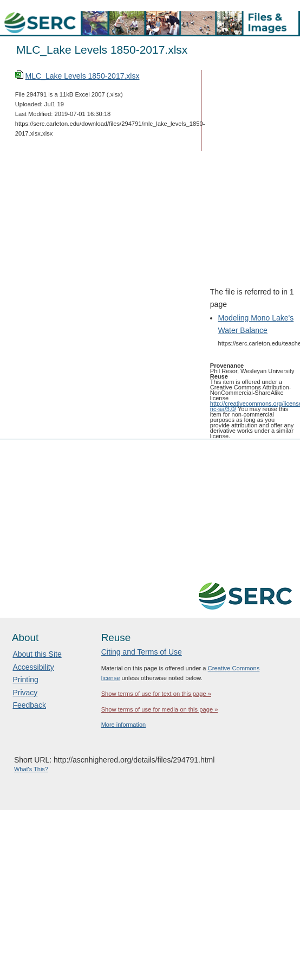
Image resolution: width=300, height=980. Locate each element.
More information (124, 725)
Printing (25, 680)
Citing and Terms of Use (142, 652)
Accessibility (33, 667)
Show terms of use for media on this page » (160, 709)
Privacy (25, 693)
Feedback (29, 705)
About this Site (37, 654)
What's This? (31, 769)
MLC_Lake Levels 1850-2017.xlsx (83, 76)
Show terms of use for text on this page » (156, 694)
